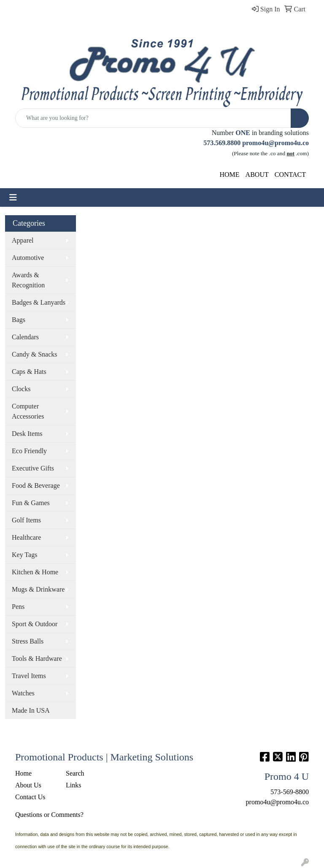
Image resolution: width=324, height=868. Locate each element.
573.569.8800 (222, 143)
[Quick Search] (153, 118)
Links (73, 785)
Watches (23, 693)
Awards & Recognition (28, 280)
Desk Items (27, 434)
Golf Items (26, 520)
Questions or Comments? (49, 815)
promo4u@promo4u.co (275, 143)
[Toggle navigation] (13, 197)
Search (75, 773)
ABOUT (257, 174)
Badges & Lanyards (39, 302)
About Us (28, 785)
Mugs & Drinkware (38, 589)
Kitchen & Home (35, 572)
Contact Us (30, 797)
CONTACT (290, 174)
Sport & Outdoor (35, 624)
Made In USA (31, 710)
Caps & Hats (29, 372)
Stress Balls (28, 641)
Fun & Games (31, 503)
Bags (19, 320)
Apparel (23, 240)
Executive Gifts (33, 468)
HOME (230, 174)
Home (23, 773)
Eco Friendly (29, 451)
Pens (18, 607)
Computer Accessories (28, 411)
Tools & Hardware (37, 658)
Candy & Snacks (35, 354)
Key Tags (24, 555)
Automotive (28, 258)
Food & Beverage (36, 485)
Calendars (25, 337)
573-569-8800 (290, 792)
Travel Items (29, 676)
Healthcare (26, 537)
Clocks (21, 389)
